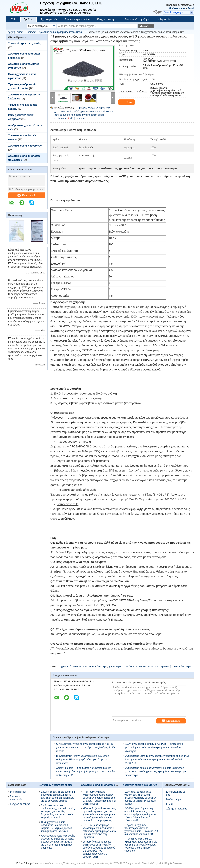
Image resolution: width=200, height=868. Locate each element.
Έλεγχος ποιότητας (107, 19)
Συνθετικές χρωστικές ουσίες (25, 44)
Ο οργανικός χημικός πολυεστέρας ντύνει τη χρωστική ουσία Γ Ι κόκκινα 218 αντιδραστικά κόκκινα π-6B (141, 830)
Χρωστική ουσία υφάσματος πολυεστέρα (60, 32)
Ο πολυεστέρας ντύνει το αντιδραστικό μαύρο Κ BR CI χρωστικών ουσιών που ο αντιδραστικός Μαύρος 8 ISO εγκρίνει (85, 748)
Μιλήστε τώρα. (177, 8)
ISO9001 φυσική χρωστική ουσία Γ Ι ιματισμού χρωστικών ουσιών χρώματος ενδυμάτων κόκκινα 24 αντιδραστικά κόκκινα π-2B (141, 814)
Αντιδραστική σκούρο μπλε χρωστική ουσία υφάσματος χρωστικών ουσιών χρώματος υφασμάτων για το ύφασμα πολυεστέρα (156, 772)
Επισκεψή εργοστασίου (77, 19)
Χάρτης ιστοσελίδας (177, 809)
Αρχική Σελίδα (15, 32)
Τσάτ (127, 102)
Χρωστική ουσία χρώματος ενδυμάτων (145, 785)
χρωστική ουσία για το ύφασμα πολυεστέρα (84, 667)
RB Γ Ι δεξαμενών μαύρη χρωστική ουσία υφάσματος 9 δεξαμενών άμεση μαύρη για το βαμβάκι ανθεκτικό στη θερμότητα (99, 831)
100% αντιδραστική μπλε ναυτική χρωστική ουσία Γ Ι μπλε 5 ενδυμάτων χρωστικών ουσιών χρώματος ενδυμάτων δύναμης (140, 798)
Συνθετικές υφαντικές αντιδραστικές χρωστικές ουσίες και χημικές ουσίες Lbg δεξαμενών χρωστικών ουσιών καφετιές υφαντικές (58, 811)
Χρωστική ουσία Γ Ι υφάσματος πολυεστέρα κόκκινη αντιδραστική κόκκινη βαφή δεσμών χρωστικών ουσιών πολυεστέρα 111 (85, 772)
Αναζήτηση (148, 26)
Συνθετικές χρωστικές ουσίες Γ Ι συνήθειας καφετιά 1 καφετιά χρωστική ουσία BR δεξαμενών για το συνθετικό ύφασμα (58, 796)
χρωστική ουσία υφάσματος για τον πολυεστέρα (134, 667)
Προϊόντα (28, 19)
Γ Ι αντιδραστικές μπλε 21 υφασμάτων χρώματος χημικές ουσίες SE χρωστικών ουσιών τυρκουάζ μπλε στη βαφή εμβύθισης (141, 845)
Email (191, 8)
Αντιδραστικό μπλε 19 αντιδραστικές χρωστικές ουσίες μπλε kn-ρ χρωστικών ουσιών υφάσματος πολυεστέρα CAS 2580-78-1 (157, 760)
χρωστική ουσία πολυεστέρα (176, 667)
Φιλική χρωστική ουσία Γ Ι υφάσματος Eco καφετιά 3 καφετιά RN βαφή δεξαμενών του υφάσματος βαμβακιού (56, 827)
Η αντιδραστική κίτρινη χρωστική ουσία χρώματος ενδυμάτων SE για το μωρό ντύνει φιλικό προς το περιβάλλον (82, 760)
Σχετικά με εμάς (49, 19)
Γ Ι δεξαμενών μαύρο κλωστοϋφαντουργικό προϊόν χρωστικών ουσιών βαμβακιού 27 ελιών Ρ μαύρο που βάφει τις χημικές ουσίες (100, 798)
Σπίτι (14, 19)
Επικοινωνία (27, 195)
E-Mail (170, 804)
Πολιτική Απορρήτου (27, 863)
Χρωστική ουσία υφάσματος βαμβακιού (104, 785)
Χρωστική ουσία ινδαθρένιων (25, 146)
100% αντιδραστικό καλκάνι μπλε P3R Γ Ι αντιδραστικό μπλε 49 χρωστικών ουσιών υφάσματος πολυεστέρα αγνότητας (154, 748)
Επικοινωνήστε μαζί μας (137, 19)
